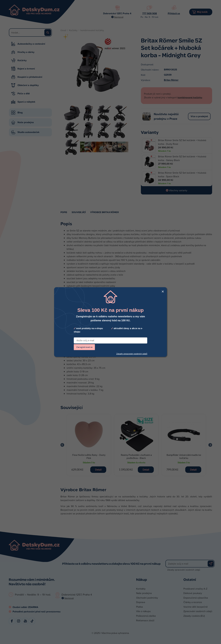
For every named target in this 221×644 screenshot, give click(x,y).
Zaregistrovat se (84, 347)
